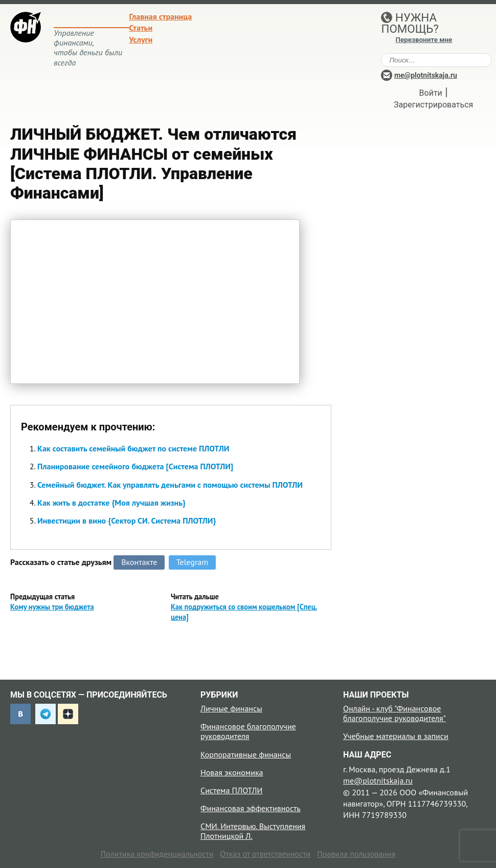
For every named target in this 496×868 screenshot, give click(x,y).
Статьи (141, 28)
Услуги (141, 39)
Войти (431, 93)
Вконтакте (139, 562)
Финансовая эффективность (251, 808)
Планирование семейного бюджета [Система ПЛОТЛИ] (135, 466)
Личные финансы (231, 708)
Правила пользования (356, 854)
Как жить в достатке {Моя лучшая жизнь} (111, 503)
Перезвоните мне (424, 40)
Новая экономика (232, 772)
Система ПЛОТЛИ (231, 790)
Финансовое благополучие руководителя (248, 731)
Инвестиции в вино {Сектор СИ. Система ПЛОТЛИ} (127, 520)
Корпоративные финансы (246, 754)
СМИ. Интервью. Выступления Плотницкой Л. (253, 831)
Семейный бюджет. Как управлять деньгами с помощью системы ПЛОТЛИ (170, 485)
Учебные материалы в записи (396, 736)
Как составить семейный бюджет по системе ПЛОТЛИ (133, 448)
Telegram (193, 562)
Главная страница (161, 16)
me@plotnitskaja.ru (426, 75)
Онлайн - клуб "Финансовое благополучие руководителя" (394, 713)
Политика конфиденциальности (157, 854)
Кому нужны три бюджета (52, 607)
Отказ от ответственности (265, 854)
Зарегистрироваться (433, 105)
